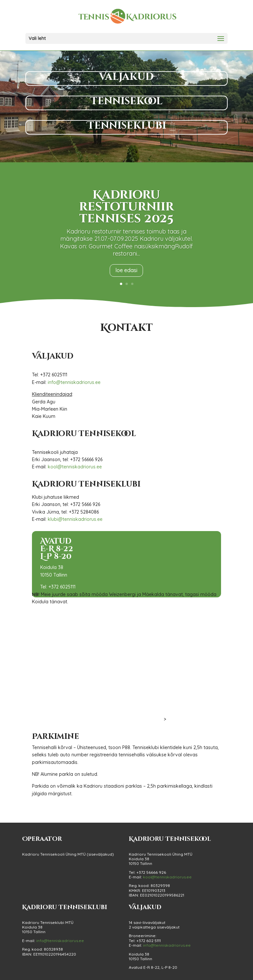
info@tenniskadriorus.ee (74, 382)
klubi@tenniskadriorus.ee (75, 519)
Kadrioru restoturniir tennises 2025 (126, 207)
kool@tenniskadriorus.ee (75, 467)
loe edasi (126, 270)
